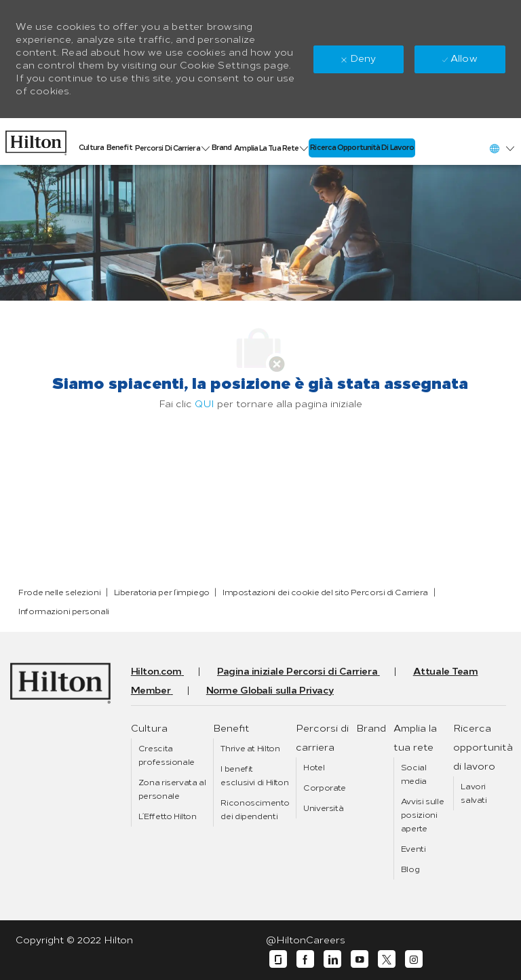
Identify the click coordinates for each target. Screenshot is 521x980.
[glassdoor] (278, 959)
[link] (36, 139)
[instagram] (414, 959)
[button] (501, 148)
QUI (205, 404)
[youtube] (360, 959)
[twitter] (387, 959)
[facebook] (305, 959)
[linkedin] (332, 959)
